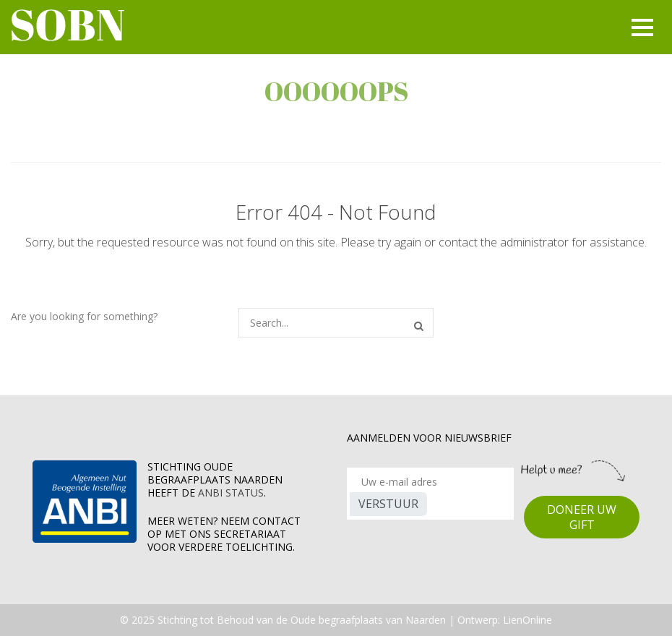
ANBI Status (231, 493)
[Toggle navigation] (640, 27)
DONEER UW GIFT (582, 517)
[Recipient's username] (430, 482)
